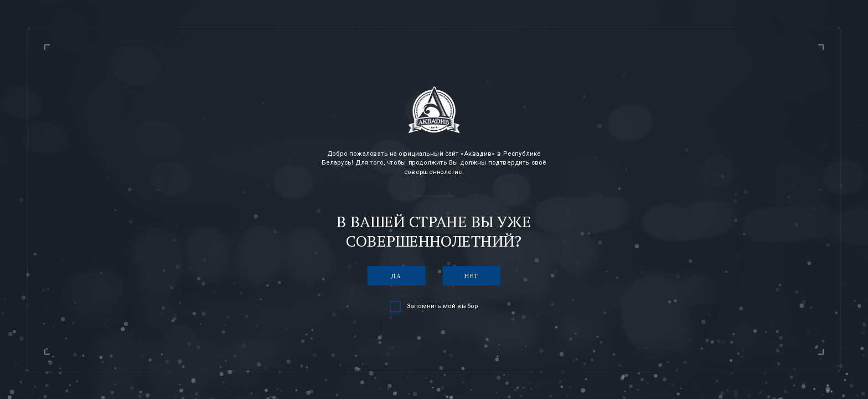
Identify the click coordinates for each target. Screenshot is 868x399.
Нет (472, 276)
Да (396, 276)
